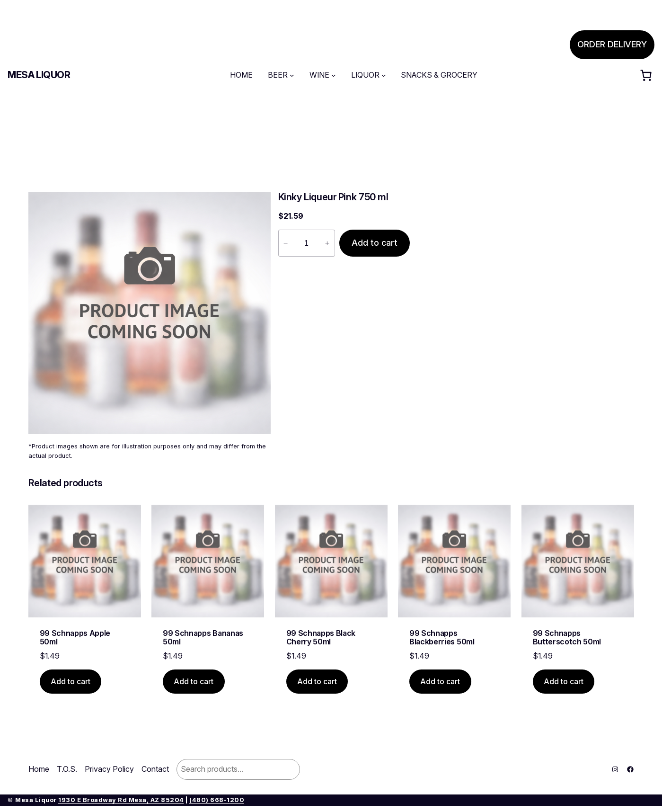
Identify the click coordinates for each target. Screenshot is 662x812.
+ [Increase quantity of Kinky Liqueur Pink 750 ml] (327, 243)
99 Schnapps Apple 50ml (75, 638)
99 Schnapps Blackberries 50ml (442, 638)
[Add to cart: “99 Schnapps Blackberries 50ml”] (440, 682)
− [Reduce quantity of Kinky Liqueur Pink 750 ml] (286, 243)
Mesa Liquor (39, 75)
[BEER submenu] (292, 75)
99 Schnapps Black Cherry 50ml (321, 638)
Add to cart (375, 243)
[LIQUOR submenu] (384, 75)
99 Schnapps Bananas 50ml (203, 638)
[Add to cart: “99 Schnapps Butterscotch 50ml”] (564, 682)
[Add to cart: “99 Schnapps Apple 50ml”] (71, 682)
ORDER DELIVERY (612, 44)
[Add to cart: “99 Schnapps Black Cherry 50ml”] (317, 682)
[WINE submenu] (334, 75)
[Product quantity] (307, 243)
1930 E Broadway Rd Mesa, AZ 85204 (121, 800)
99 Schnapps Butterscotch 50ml (567, 638)
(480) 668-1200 (217, 800)
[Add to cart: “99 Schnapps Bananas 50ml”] (194, 682)
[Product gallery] (150, 313)
